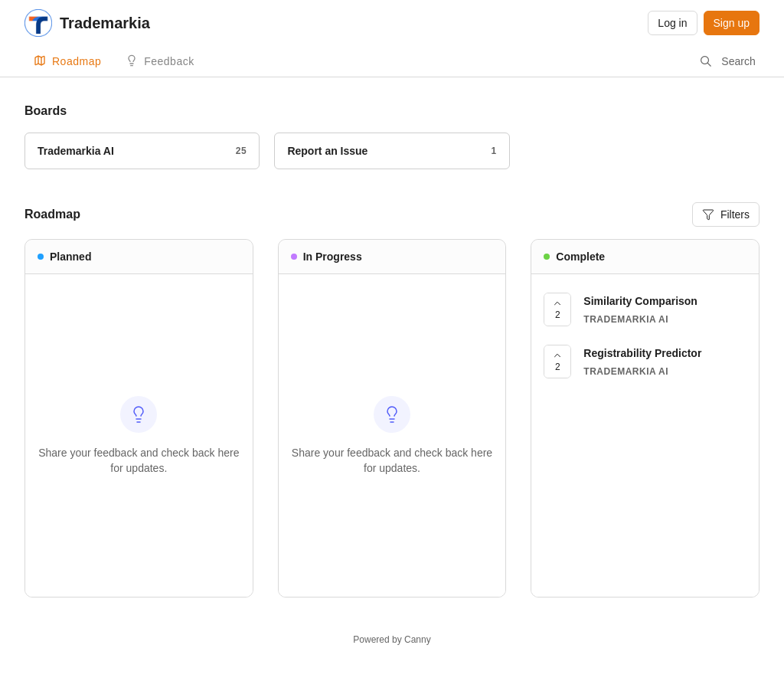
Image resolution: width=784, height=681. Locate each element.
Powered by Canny (392, 640)
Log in (672, 23)
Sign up (732, 23)
